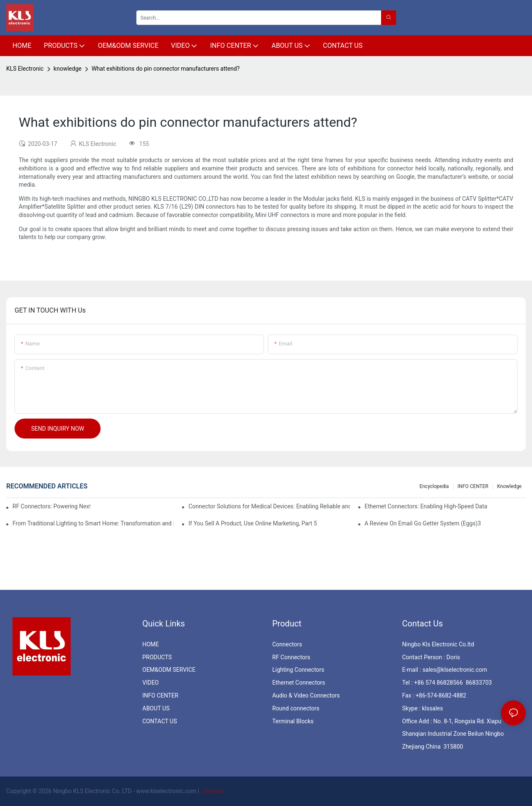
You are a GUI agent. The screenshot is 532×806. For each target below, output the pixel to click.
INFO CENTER (473, 486)
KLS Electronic (25, 69)
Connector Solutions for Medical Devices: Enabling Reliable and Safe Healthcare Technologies (269, 506)
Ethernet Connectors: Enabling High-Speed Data (426, 506)
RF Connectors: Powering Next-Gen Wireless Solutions (51, 506)
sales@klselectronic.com (455, 670)
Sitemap (212, 791)
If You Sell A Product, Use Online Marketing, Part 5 (252, 523)
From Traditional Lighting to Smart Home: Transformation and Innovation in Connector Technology (93, 523)
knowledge (68, 69)
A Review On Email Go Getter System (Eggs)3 (423, 523)
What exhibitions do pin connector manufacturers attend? (165, 69)
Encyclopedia (434, 486)
